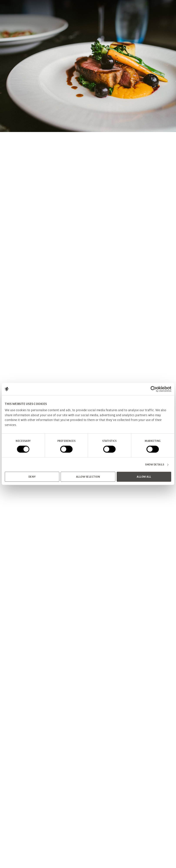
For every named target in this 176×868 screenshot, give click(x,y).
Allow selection (88, 477)
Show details (155, 465)
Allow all (144, 477)
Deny (32, 477)
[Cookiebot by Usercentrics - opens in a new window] (152, 389)
